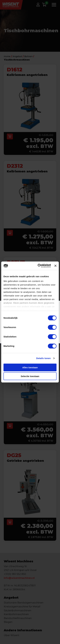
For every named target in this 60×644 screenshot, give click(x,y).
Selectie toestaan (30, 376)
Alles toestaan (30, 367)
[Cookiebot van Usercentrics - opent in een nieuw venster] (38, 266)
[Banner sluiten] (55, 266)
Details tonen (43, 358)
